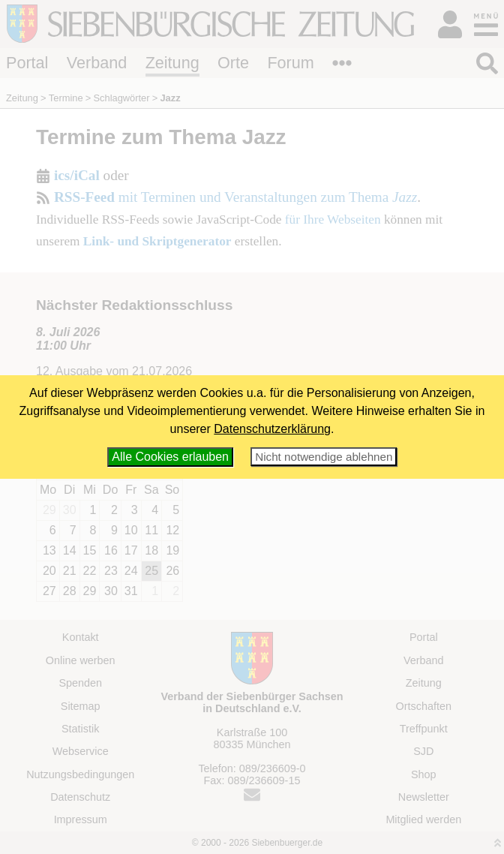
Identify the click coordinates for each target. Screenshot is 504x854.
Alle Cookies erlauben (170, 457)
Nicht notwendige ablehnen (324, 457)
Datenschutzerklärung (272, 429)
